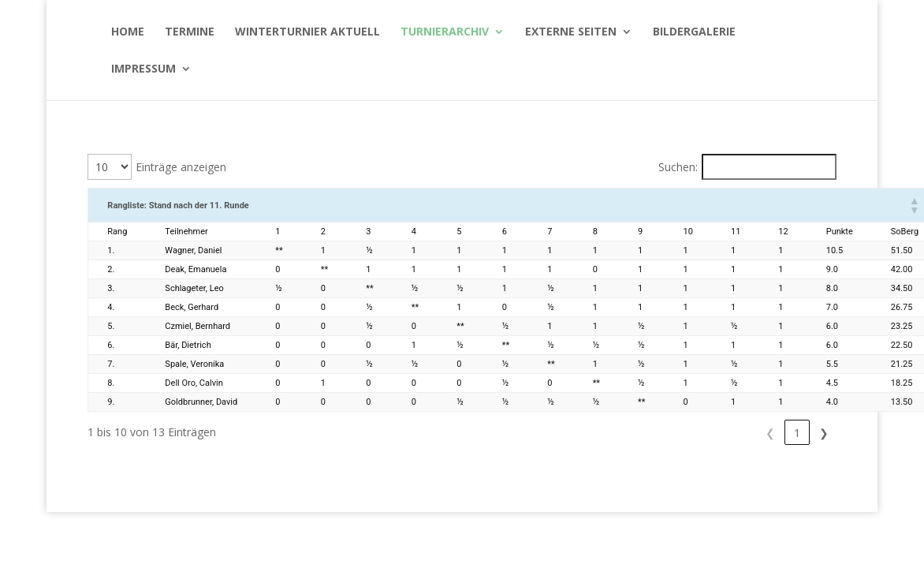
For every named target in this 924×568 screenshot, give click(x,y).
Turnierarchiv (445, 32)
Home (128, 32)
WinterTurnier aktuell (307, 32)
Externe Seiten (571, 32)
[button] (914, 205)
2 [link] (797, 433)
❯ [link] (824, 433)
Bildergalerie (694, 32)
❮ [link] (743, 433)
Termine (190, 32)
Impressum (143, 69)
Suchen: (678, 167)
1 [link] (770, 433)
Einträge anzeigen (181, 167)
